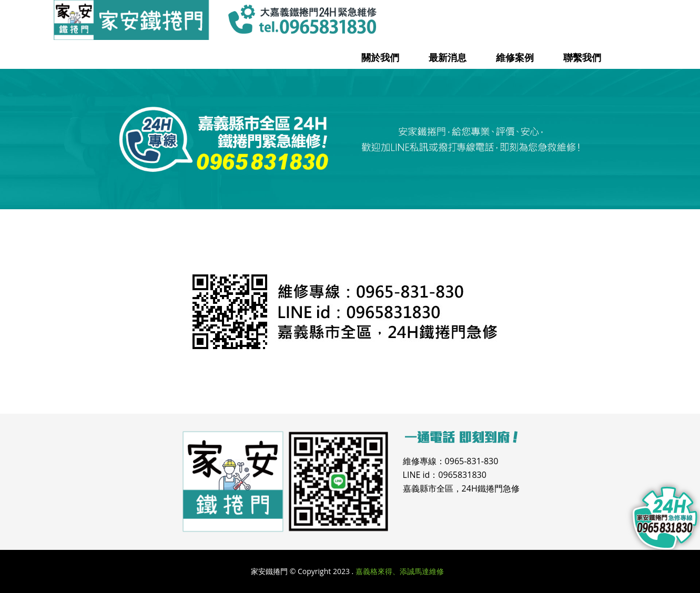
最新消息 (448, 57)
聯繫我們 (582, 57)
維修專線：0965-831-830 (451, 461)
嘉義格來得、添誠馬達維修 (400, 571)
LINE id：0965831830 (445, 475)
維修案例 (515, 57)
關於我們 (380, 57)
